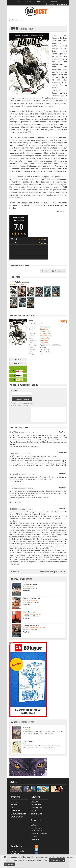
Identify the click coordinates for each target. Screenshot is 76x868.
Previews (14, 805)
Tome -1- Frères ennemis (20, 282)
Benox (12, 453)
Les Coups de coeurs (23, 579)
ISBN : (31, 352)
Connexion (62, 4)
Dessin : (31, 329)
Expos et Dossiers (17, 811)
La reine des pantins (30, 584)
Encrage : (32, 336)
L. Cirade (14, 243)
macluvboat (14, 474)
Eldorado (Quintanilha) (31, 598)
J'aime (18, 359)
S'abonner (34, 811)
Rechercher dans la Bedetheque (17, 852)
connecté (26, 403)
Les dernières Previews (24, 722)
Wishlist (18, 363)
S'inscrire (50, 4)
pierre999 (13, 509)
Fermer (9, 864)
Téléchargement (36, 808)
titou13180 (14, 432)
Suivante (61, 572)
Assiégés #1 (27, 727)
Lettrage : (32, 338)
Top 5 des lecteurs (37, 828)
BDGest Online (42, 1)
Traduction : (33, 343)
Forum (45, 271)
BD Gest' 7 (34, 802)
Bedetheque (29, 1)
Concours (34, 837)
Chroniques (15, 802)
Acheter (18, 367)
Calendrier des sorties (18, 813)
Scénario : (32, 327)
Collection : (33, 350)
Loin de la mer (28, 742)
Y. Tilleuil (61, 212)
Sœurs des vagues (29, 612)
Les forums (34, 825)
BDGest (20, 1)
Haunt (15, 28)
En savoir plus (57, 860)
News (13, 808)
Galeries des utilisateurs (39, 834)
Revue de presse (36, 813)
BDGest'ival (35, 840)
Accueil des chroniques (49, 572)
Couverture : (33, 340)
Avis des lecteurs (36, 831)
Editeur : (31, 347)
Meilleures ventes (17, 816)
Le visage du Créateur (31, 626)
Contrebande (44, 350)
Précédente (16, 572)
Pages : (31, 354)
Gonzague (13, 488)
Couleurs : (32, 334)
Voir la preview (58, 271)
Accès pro (53, 1)
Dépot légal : (33, 345)
